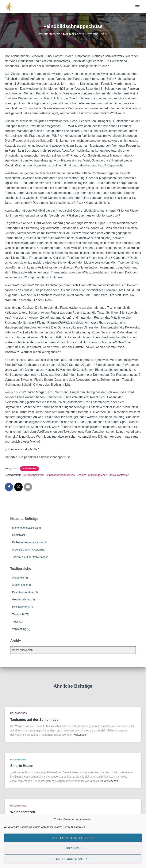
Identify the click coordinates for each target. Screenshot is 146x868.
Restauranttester (119, 475)
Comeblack (19, 535)
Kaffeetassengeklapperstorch (29, 542)
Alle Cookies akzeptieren (73, 838)
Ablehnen (73, 848)
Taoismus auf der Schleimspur (30, 557)
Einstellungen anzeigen (73, 859)
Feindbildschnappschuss (60, 475)
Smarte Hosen (22, 766)
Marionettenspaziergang (26, 528)
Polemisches (30, 469)
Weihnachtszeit (23, 812)
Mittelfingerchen (98, 475)
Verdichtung (19, 629)
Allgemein (18, 578)
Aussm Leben (20, 585)
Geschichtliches (21, 599)
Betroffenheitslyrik (33, 475)
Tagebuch (18, 614)
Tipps (15, 622)
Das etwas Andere (23, 592)
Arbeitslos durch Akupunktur (29, 550)
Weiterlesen (80, 735)
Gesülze (81, 475)
